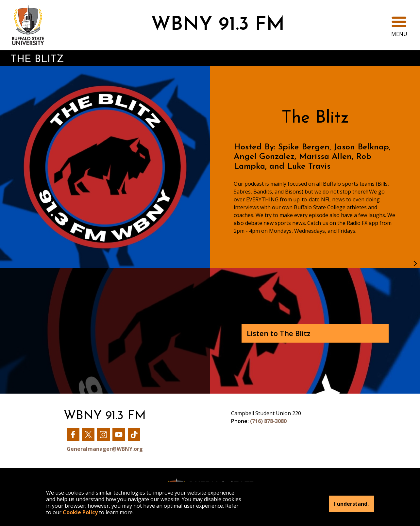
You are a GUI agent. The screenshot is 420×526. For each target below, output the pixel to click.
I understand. (351, 504)
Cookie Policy (80, 512)
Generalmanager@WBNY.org (105, 449)
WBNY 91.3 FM (218, 25)
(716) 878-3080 (268, 421)
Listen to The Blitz (279, 333)
